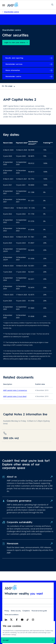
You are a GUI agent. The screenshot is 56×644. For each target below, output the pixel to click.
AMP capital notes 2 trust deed (15, 396)
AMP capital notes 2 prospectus (15, 390)
